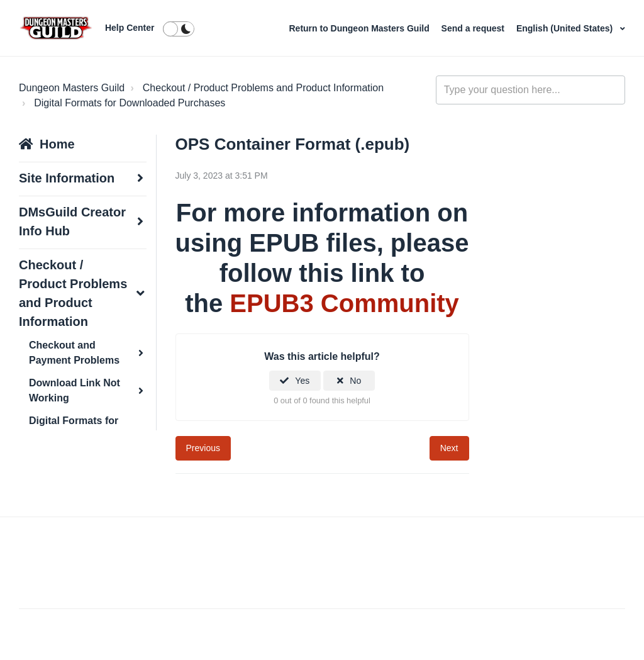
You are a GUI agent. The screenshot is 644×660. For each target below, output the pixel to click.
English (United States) (566, 28)
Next (449, 448)
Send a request (474, 28)
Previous (203, 448)
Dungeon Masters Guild (72, 88)
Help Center (130, 28)
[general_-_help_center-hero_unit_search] (530, 90)
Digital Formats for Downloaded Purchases (130, 103)
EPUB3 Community (344, 303)
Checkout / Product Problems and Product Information (263, 88)
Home (57, 144)
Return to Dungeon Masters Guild (360, 28)
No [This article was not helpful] (355, 381)
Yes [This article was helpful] (302, 381)
